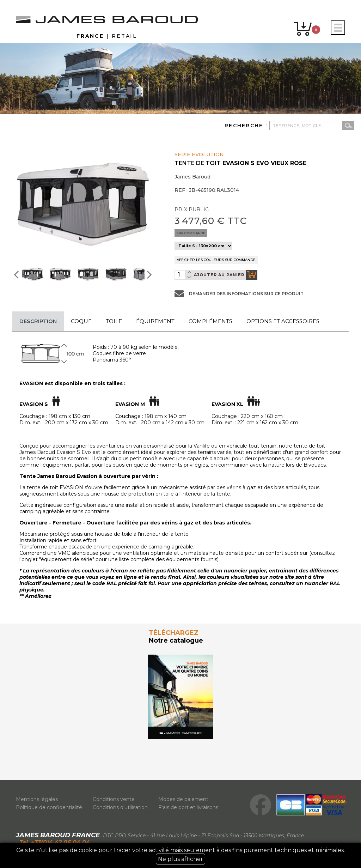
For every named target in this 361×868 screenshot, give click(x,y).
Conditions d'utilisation (120, 807)
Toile (114, 321)
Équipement (155, 321)
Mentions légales (37, 799)
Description (38, 321)
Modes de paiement (183, 799)
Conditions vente (114, 799)
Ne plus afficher (180, 859)
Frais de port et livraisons (188, 807)
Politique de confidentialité (49, 807)
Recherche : (247, 126)
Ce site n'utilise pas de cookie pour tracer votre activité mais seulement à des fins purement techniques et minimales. (180, 856)
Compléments (210, 321)
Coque (81, 321)
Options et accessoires (283, 321)
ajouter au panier (226, 275)
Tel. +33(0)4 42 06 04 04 (54, 842)
